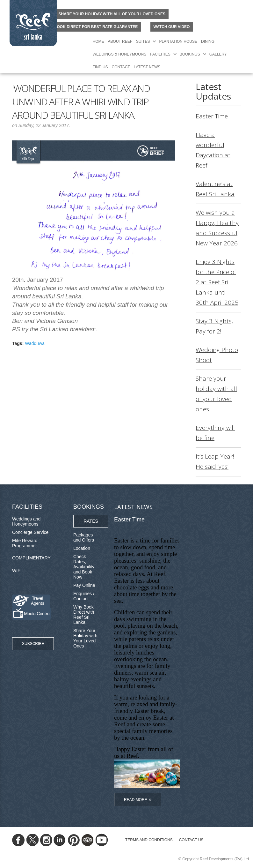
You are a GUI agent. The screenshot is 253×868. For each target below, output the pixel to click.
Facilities (160, 54)
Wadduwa (35, 343)
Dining (208, 41)
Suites (143, 41)
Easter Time (212, 116)
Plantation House (178, 41)
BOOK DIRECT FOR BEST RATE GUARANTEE (96, 27)
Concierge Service (30, 532)
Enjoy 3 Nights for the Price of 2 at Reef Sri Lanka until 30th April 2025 (217, 282)
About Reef (120, 41)
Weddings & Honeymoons (120, 54)
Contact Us (191, 840)
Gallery (218, 54)
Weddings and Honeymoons (26, 521)
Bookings (190, 54)
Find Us (100, 67)
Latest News (147, 67)
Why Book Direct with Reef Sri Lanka (84, 615)
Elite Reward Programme (25, 543)
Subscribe (33, 644)
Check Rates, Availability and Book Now (84, 567)
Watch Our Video (172, 27)
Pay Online (84, 585)
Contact (121, 67)
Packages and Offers (84, 537)
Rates (91, 521)
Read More (136, 800)
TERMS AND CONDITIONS (149, 840)
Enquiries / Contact (84, 596)
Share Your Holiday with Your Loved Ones (85, 638)
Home (98, 41)
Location (82, 548)
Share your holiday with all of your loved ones (112, 14)
